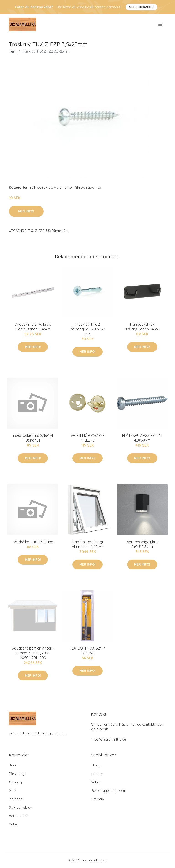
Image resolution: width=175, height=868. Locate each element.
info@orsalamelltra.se (108, 739)
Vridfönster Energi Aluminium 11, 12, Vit (88, 544)
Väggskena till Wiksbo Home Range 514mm (33, 327)
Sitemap (97, 799)
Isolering (16, 799)
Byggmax (93, 187)
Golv (13, 791)
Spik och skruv (41, 187)
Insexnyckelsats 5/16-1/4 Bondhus (33, 438)
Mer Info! (26, 211)
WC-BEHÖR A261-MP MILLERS (88, 438)
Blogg (96, 765)
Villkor (96, 782)
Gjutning (15, 782)
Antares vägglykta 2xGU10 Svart (142, 544)
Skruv (80, 187)
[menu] (161, 24)
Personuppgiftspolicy (108, 791)
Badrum (15, 765)
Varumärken (64, 187)
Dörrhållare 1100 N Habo (33, 542)
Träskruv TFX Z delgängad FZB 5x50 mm (87, 329)
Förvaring (17, 774)
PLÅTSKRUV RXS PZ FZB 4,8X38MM (142, 438)
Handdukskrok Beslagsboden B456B (142, 327)
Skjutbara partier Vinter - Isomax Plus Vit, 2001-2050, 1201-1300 (33, 653)
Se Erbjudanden (141, 7)
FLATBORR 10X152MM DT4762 (87, 651)
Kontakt (97, 774)
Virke (13, 824)
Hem (13, 51)
